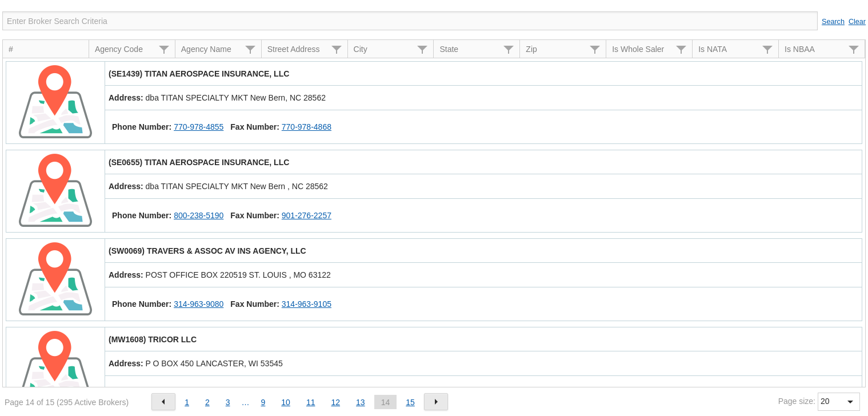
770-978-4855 (199, 127)
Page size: (797, 401)
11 (311, 402)
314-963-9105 (307, 304)
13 (361, 402)
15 (410, 402)
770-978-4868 (307, 127)
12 (335, 402)
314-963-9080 (199, 304)
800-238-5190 (199, 215)
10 (286, 402)
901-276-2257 (307, 215)
